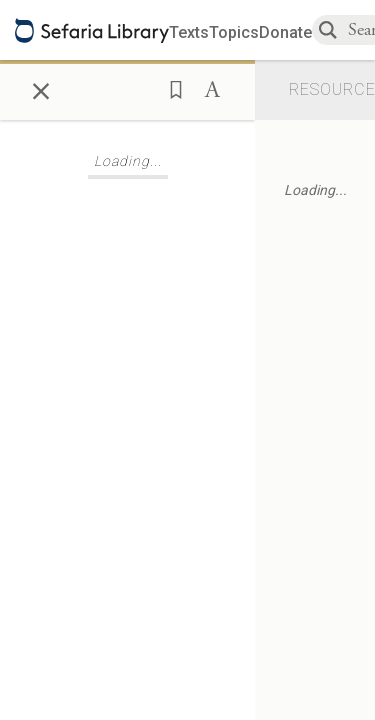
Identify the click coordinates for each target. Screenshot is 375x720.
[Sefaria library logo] (92, 30)
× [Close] (41, 88)
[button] (170, 88)
